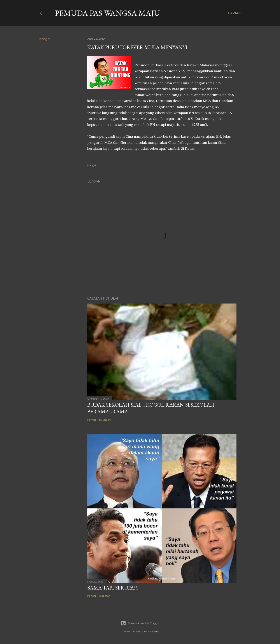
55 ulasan (105, 420)
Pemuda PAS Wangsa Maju (107, 13)
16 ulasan (105, 596)
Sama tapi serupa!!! (113, 588)
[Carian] (234, 13)
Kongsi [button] (44, 39)
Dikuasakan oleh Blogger (140, 623)
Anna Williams (150, 631)
